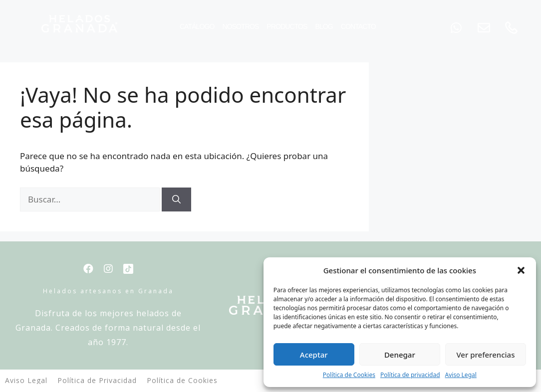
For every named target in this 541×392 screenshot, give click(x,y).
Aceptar (314, 355)
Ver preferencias (485, 355)
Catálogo (197, 26)
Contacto (358, 26)
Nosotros (240, 26)
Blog (324, 26)
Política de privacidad (410, 375)
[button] (521, 270)
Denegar (400, 355)
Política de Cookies (349, 375)
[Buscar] (176, 199)
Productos (287, 26)
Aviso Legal (461, 375)
